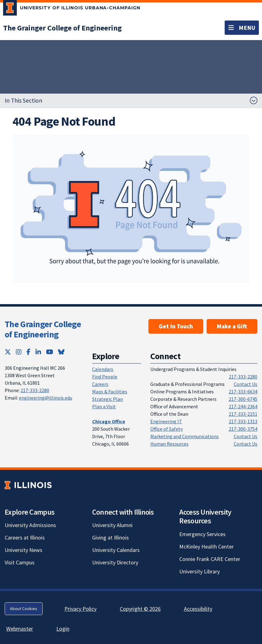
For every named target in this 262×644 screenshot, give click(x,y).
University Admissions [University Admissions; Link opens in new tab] (30, 525)
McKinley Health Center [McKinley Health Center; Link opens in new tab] (206, 547)
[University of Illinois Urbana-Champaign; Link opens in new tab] (72, 9)
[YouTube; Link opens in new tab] (50, 352)
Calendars (103, 369)
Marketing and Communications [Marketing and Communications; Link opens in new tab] (185, 436)
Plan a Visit (104, 406)
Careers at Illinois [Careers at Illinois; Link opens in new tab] (25, 537)
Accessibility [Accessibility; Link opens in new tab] (198, 609)
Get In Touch (176, 326)
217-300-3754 (243, 429)
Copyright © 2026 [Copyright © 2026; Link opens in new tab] (140, 609)
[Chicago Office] (109, 421)
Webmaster (20, 629)
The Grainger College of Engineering (43, 329)
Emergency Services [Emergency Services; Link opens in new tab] (202, 534)
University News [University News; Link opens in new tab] (23, 550)
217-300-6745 (243, 399)
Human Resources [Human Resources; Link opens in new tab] (169, 444)
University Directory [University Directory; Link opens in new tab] (115, 562)
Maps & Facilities (110, 391)
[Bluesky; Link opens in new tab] (61, 352)
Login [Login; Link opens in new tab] (63, 629)
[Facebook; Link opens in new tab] (28, 352)
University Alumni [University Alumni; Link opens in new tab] (112, 525)
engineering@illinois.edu (46, 398)
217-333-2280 (35, 390)
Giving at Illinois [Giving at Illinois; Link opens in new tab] (110, 537)
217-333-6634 (243, 391)
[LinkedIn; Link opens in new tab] (38, 352)
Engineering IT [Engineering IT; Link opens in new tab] (166, 421)
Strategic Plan (108, 399)
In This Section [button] (23, 100)
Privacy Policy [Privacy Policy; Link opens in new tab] (80, 609)
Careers (100, 384)
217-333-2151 (243, 414)
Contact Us (246, 384)
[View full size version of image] (131, 208)
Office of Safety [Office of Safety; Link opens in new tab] (166, 429)
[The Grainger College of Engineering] (62, 28)
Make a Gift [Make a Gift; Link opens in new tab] (232, 326)
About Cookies (24, 609)
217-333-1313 (243, 421)
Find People (105, 377)
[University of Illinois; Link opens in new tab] (28, 485)
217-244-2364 (243, 406)
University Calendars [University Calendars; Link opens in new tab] (116, 550)
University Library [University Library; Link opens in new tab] (199, 571)
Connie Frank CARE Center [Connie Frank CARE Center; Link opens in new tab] (210, 559)
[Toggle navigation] (242, 28)
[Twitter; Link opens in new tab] (8, 352)
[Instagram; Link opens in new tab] (19, 352)
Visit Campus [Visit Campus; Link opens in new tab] (20, 562)
